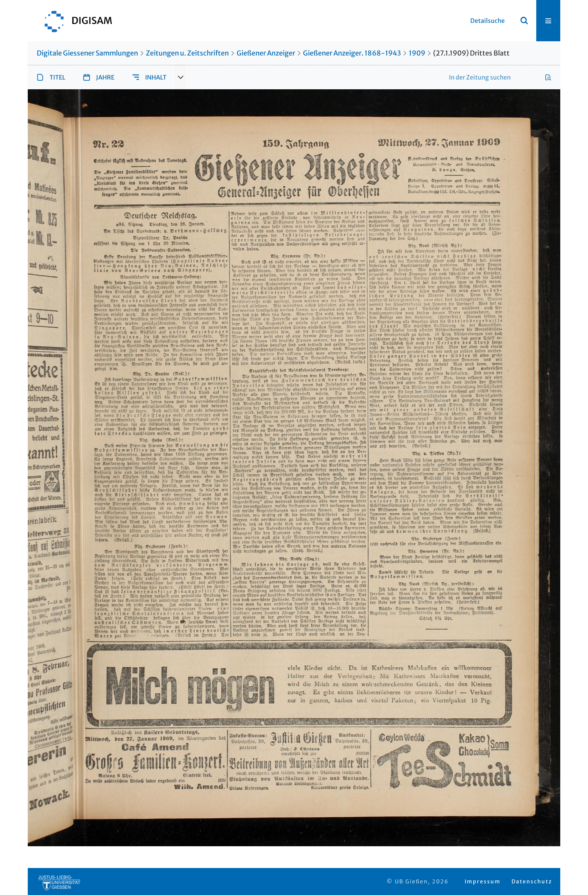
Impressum (483, 881)
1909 (417, 53)
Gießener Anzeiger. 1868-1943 (352, 53)
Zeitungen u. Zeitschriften (187, 53)
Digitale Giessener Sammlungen (87, 53)
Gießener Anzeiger (266, 53)
